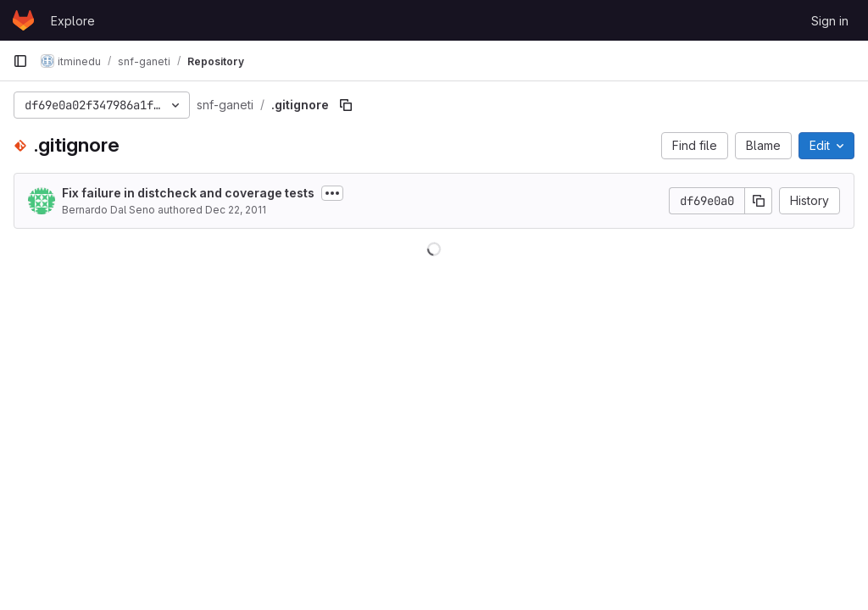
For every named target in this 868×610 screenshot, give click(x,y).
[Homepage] (23, 20)
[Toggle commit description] (332, 193)
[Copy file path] (346, 105)
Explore (73, 21)
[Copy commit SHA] (759, 201)
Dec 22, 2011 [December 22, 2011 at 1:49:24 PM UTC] (236, 210)
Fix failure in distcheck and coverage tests (188, 193)
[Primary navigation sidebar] (20, 61)
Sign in (830, 21)
